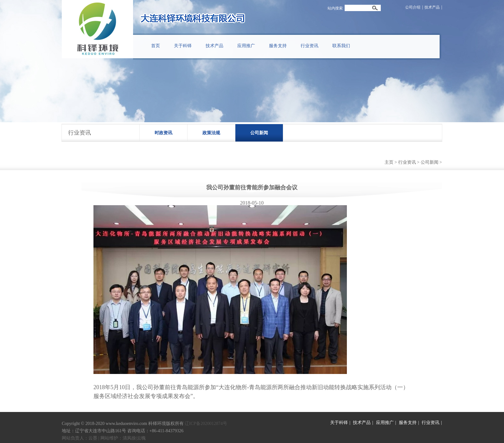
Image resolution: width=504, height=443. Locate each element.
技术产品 (432, 7)
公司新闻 (259, 133)
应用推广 (385, 423)
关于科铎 (339, 423)
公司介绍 (413, 7)
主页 (389, 162)
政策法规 (211, 133)
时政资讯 (163, 133)
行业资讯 (407, 162)
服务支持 (408, 423)
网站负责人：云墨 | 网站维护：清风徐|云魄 (104, 438)
